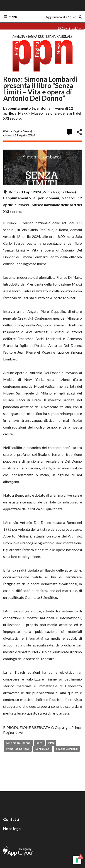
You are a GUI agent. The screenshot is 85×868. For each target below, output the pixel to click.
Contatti (11, 819)
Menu (10, 17)
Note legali (13, 829)
